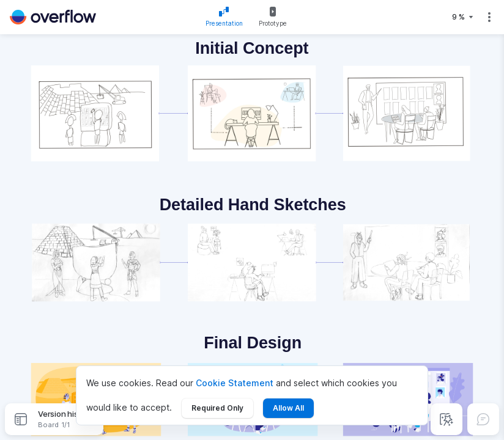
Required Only (217, 408)
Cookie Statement (235, 383)
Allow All (288, 408)
